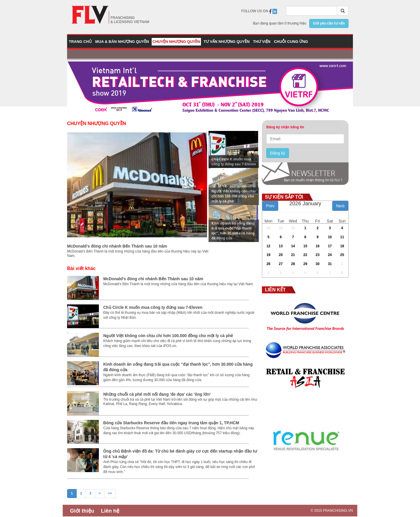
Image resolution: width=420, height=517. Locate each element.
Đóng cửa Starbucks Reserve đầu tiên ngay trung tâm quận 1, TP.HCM (171, 423)
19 (268, 255)
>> (110, 493)
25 (342, 255)
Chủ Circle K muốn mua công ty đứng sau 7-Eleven (234, 162)
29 (268, 228)
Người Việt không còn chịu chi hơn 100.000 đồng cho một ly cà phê (233, 196)
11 (342, 237)
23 (317, 255)
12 (268, 246)
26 (268, 264)
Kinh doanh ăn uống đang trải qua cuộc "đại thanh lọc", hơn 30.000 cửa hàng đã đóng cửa (233, 231)
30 (281, 228)
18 (342, 246)
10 (330, 237)
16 (317, 246)
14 (293, 246)
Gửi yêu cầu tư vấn (329, 23)
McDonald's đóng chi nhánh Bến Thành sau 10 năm (117, 246)
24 (330, 255)
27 (281, 264)
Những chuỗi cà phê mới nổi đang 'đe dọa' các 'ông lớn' (157, 394)
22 (305, 255)
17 (330, 246)
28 (293, 264)
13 (281, 246)
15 (305, 246)
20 (281, 255)
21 (293, 255)
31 (293, 228)
